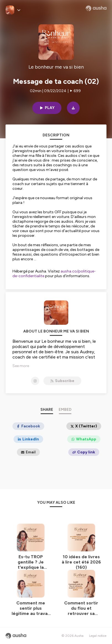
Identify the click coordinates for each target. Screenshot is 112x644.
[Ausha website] (96, 8)
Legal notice (98, 636)
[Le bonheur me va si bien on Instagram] (35, 381)
